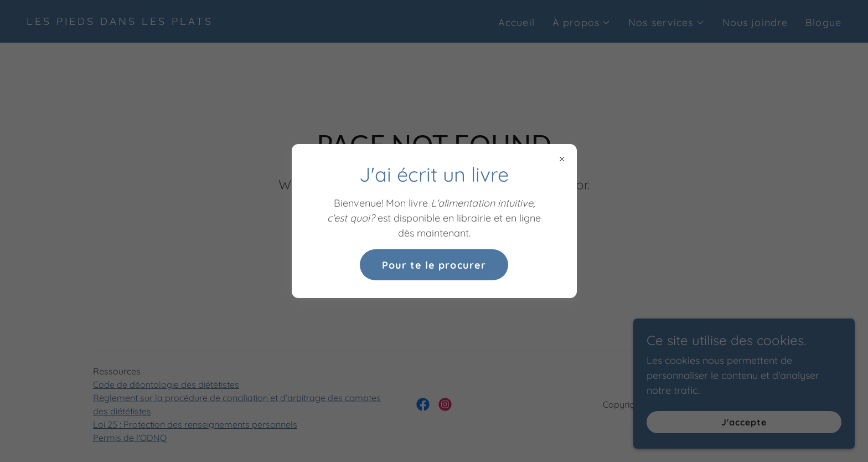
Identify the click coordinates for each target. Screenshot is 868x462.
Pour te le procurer (434, 265)
